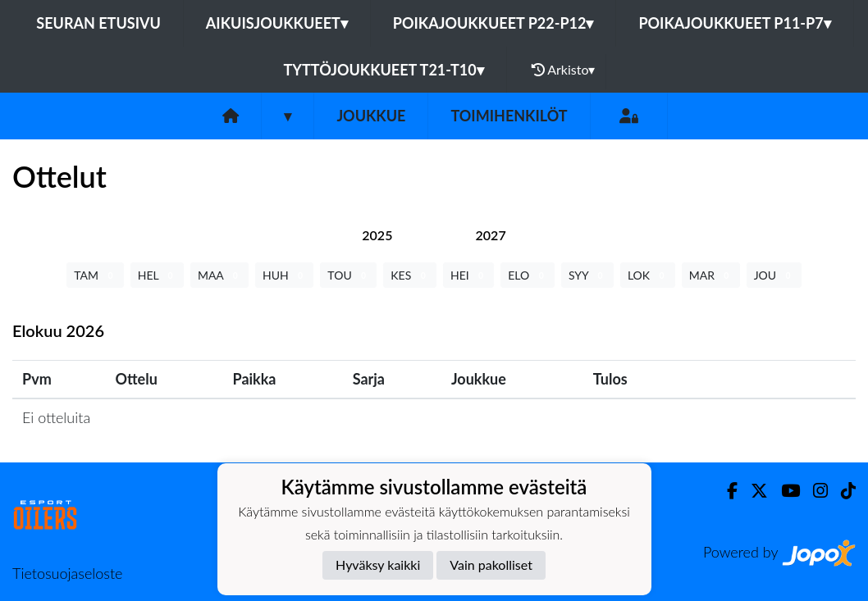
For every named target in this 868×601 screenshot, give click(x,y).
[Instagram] (814, 491)
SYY (587, 275)
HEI (468, 275)
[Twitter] (753, 491)
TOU (348, 275)
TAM (95, 275)
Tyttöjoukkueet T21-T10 (384, 70)
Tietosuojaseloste (67, 573)
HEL (157, 275)
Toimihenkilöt (509, 116)
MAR (711, 275)
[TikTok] (842, 491)
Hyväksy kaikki (378, 565)
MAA (219, 275)
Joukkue (371, 116)
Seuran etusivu (98, 23)
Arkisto (564, 70)
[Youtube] (784, 491)
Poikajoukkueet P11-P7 (734, 23)
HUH (284, 275)
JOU (774, 275)
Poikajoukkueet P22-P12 (493, 23)
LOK (648, 275)
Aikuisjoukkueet (277, 23)
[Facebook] (726, 491)
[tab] (377, 235)
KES (410, 275)
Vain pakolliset (491, 565)
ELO (528, 275)
